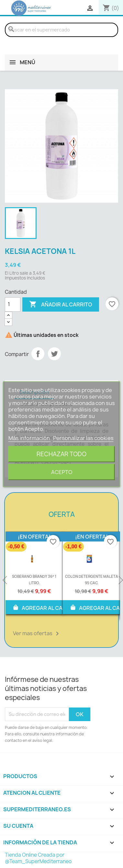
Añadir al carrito (61, 304)
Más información (30, 438)
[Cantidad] (13, 304)
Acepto (62, 472)
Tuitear (54, 354)
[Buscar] (61, 30)
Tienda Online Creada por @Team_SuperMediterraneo (38, 858)
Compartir (38, 354)
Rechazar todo (61, 454)
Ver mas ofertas (37, 634)
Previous (6, 580)
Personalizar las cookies (83, 438)
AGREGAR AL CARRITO (45, 607)
